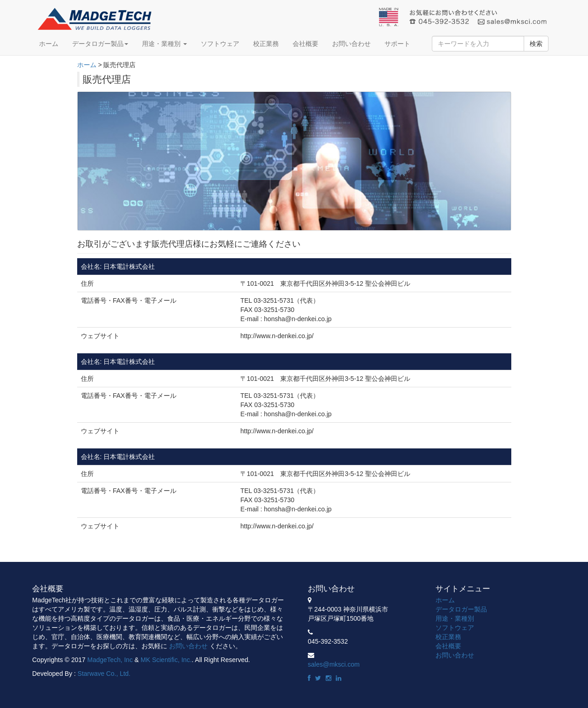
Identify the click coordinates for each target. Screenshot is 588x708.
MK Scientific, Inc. (166, 660)
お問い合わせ (351, 44)
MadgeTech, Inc (110, 660)
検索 (536, 44)
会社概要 (305, 44)
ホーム (49, 44)
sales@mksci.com (334, 664)
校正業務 (266, 44)
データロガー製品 (100, 44)
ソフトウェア (220, 44)
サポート (397, 44)
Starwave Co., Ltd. (104, 674)
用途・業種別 (164, 44)
